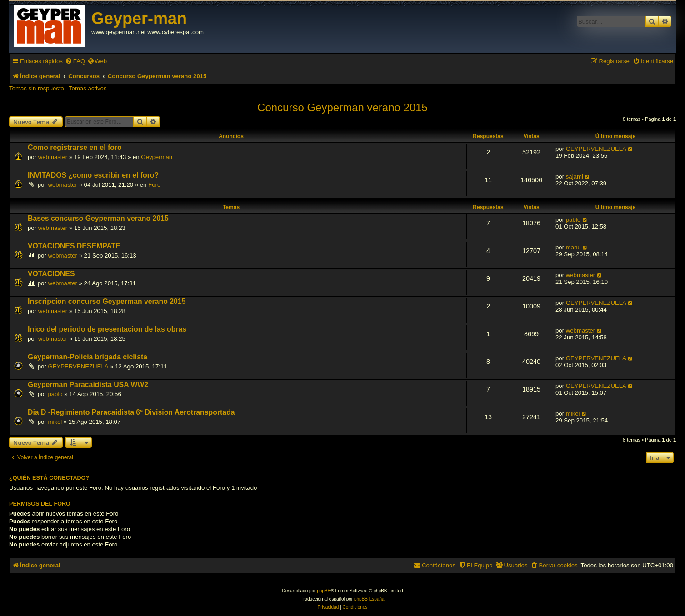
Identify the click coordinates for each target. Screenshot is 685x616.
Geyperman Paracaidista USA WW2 (88, 385)
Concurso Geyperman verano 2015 (342, 107)
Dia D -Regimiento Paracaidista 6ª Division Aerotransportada (131, 412)
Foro (154, 185)
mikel (55, 422)
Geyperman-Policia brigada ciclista (87, 357)
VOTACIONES (51, 274)
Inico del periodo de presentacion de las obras (107, 329)
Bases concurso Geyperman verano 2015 (98, 218)
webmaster (53, 157)
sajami (575, 176)
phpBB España (369, 599)
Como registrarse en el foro (75, 147)
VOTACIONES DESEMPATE (74, 246)
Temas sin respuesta (37, 88)
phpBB (324, 591)
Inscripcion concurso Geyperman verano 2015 (107, 301)
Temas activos (88, 88)
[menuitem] (75, 61)
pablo (573, 220)
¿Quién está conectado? (49, 478)
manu (573, 247)
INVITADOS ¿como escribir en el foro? (93, 175)
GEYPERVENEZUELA (596, 149)
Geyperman (157, 157)
